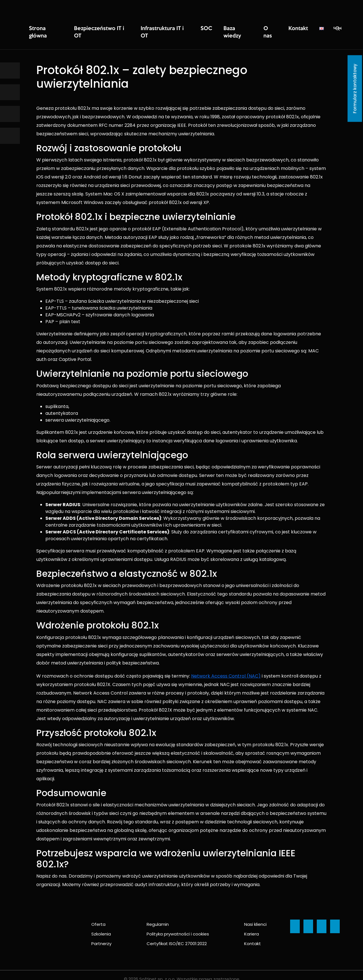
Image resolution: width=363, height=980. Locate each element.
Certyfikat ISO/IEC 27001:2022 (177, 936)
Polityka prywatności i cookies (178, 926)
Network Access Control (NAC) (226, 668)
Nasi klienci (255, 916)
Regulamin (158, 916)
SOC (172, 29)
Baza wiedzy (198, 29)
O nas (226, 29)
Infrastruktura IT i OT (138, 29)
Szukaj (285, 28)
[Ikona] (10, 71)
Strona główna (42, 29)
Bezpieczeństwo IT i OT (87, 29)
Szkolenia (101, 926)
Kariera (252, 926)
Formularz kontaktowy (355, 89)
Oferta (98, 916)
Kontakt (249, 29)
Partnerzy (101, 936)
